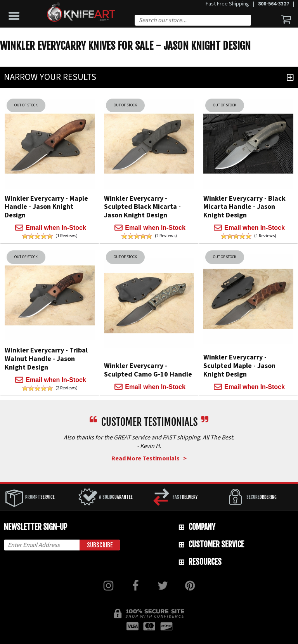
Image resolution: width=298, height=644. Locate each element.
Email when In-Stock (56, 228)
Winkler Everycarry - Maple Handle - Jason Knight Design (46, 207)
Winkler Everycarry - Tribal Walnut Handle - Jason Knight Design (46, 359)
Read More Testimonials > (149, 458)
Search (248, 21)
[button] (16, 14)
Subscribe (100, 545)
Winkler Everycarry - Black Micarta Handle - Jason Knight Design (244, 207)
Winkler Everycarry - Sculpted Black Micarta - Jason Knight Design (142, 207)
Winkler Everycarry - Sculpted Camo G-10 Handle (148, 370)
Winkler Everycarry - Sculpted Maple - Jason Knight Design (239, 366)
